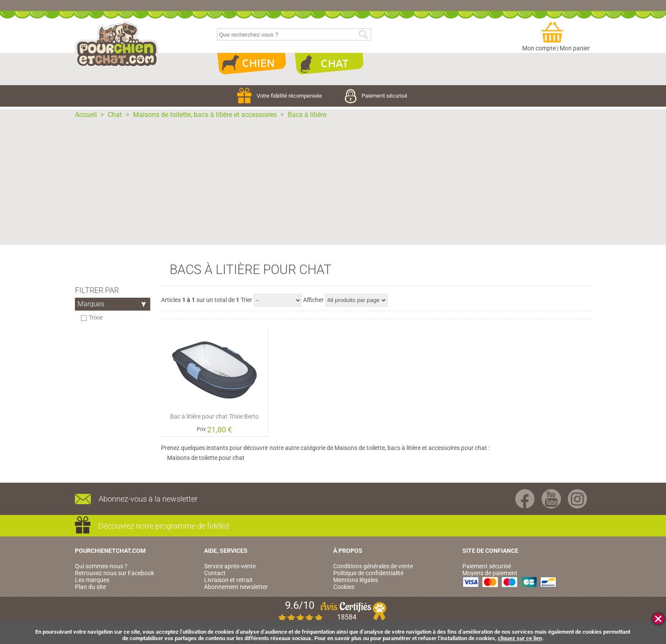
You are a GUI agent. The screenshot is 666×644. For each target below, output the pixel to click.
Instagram (578, 499)
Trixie (96, 317)
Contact (215, 573)
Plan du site (90, 587)
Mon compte (539, 48)
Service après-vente (230, 566)
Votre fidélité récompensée (280, 96)
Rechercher (363, 35)
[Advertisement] (333, 185)
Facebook (525, 499)
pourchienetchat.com (117, 45)
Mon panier (575, 48)
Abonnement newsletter (236, 587)
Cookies (344, 587)
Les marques (92, 580)
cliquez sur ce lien (520, 638)
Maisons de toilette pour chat (206, 458)
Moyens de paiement (490, 573)
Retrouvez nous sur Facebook (115, 573)
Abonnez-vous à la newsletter (148, 499)
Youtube (551, 499)
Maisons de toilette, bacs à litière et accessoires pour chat (411, 448)
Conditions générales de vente (373, 566)
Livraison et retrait (228, 580)
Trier (246, 300)
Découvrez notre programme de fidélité (164, 526)
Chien (251, 64)
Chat (329, 64)
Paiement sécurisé (376, 96)
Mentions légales (356, 580)
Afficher (313, 300)
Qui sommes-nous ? (101, 566)
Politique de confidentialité (368, 573)
